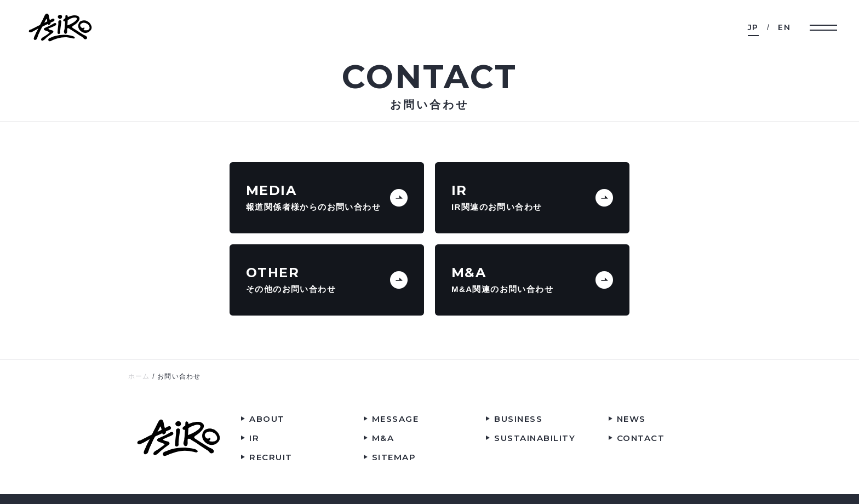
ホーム (139, 376)
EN (784, 27)
